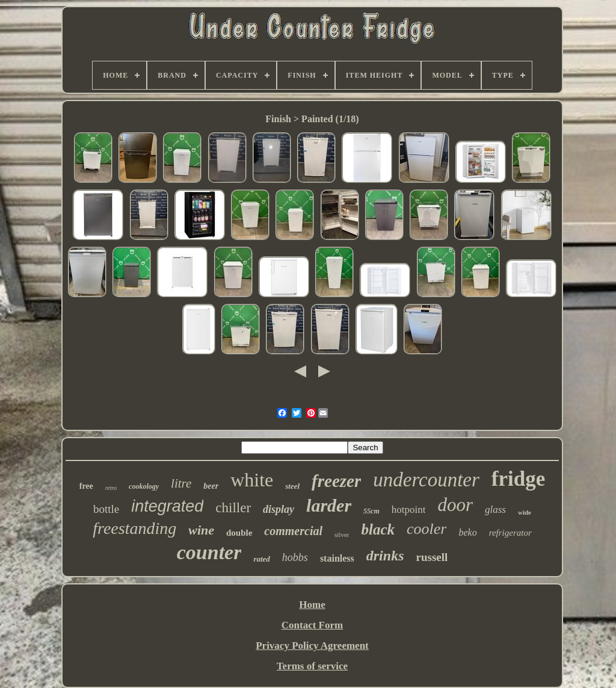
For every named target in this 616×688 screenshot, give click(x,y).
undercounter (426, 480)
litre (181, 483)
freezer (336, 481)
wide (525, 512)
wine (201, 530)
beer (211, 486)
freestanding (134, 528)
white (252, 480)
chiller (233, 508)
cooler (427, 529)
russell (432, 557)
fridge (518, 479)
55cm (371, 511)
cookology (144, 486)
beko (467, 532)
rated (261, 559)
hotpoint (409, 510)
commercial (293, 531)
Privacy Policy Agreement (312, 646)
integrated (167, 506)
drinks (385, 556)
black (378, 529)
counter (209, 552)
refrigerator (510, 533)
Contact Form (312, 625)
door (455, 505)
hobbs (295, 557)
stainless (337, 558)
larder (329, 505)
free (86, 486)
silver (342, 535)
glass (495, 510)
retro (111, 488)
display (279, 509)
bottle (106, 509)
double (239, 533)
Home (312, 605)
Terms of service (312, 666)
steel (292, 486)
